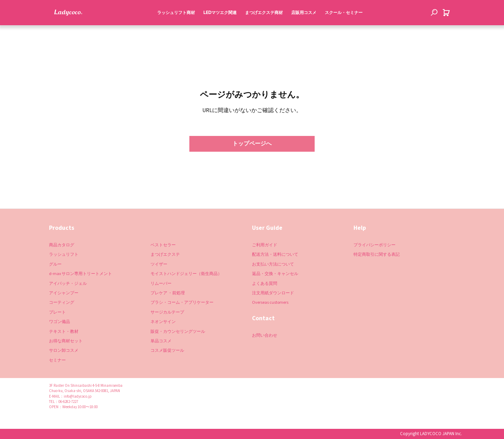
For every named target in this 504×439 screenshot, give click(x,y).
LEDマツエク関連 (218, 27)
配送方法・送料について (275, 255)
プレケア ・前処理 (168, 293)
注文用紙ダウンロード (273, 293)
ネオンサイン (163, 322)
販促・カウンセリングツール (178, 331)
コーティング (62, 303)
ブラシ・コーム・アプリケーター (182, 303)
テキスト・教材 (64, 331)
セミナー (57, 360)
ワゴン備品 (59, 322)
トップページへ (252, 144)
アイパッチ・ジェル (68, 283)
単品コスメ (161, 341)
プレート (57, 312)
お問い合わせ (265, 335)
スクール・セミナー (342, 27)
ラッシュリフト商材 (174, 27)
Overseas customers (270, 303)
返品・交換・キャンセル (275, 274)
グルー (55, 264)
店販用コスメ (302, 27)
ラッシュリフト (64, 255)
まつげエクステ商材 (262, 27)
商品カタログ (62, 245)
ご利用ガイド (265, 245)
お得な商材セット (66, 341)
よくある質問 (265, 283)
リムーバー (161, 283)
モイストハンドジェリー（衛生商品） (186, 274)
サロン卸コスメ (64, 351)
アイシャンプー (64, 293)
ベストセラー (163, 245)
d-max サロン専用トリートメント (80, 274)
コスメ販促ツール (167, 351)
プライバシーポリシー (374, 245)
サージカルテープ (167, 312)
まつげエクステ (165, 255)
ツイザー (159, 264)
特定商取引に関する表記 (377, 255)
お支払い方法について (273, 264)
